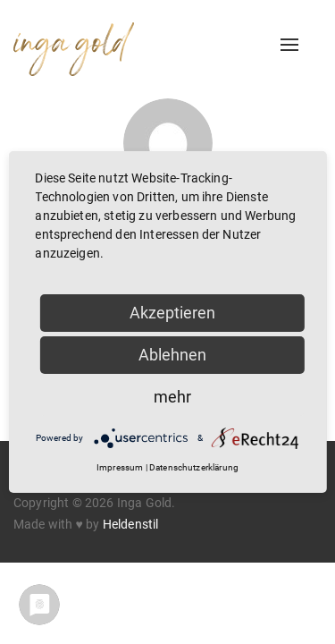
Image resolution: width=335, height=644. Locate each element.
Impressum (120, 467)
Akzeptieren (172, 313)
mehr (172, 397)
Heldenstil (131, 524)
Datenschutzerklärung (194, 467)
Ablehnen (172, 355)
